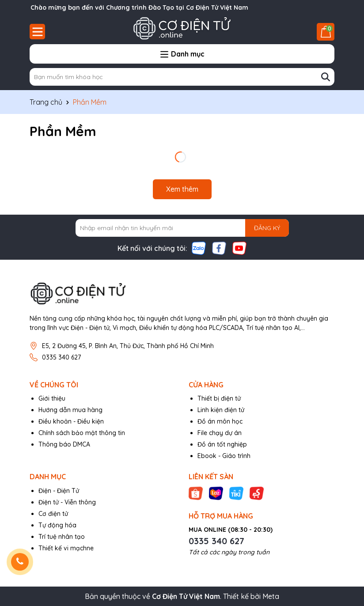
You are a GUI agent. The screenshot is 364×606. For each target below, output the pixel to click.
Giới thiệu (52, 398)
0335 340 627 (61, 357)
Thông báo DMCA (64, 444)
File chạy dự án (220, 433)
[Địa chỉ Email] (182, 228)
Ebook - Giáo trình (224, 456)
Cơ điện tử (53, 514)
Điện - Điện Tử (59, 491)
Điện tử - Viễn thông (67, 502)
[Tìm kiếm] (326, 77)
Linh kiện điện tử (221, 410)
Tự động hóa (57, 525)
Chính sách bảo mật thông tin (82, 433)
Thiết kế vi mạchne (66, 548)
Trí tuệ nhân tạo (62, 537)
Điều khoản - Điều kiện (71, 421)
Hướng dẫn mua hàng (70, 410)
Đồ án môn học (220, 421)
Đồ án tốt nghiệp (222, 444)
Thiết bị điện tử (219, 398)
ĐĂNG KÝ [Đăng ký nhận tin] (267, 228)
